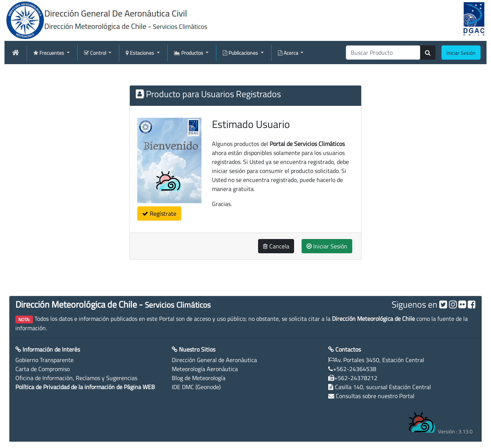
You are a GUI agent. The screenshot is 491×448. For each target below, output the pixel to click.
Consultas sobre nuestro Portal (375, 396)
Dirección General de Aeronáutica (214, 360)
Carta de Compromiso (43, 369)
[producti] (383, 53)
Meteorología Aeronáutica (205, 369)
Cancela (276, 246)
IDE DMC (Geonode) (196, 387)
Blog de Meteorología (199, 378)
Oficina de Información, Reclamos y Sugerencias (76, 378)
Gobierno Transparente (44, 360)
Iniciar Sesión (327, 246)
